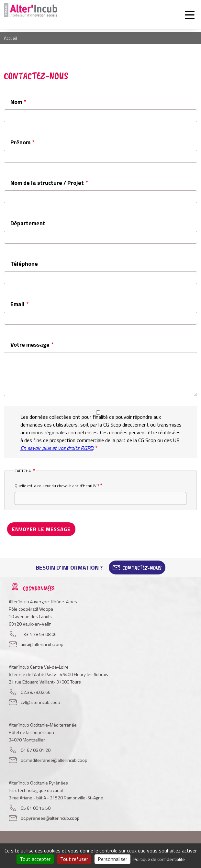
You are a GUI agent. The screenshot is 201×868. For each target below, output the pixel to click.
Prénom (20, 142)
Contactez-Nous (142, 568)
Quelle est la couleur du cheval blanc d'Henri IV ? (57, 486)
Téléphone (24, 264)
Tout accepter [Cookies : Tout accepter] (35, 859)
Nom (16, 102)
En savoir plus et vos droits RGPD (57, 448)
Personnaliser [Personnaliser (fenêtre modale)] (112, 859)
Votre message (30, 345)
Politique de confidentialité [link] (159, 859)
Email (17, 304)
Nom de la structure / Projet (47, 183)
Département (28, 223)
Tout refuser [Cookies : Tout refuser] (74, 859)
